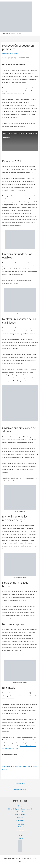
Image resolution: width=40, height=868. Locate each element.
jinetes (21, 836)
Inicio (20, 806)
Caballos (5, 53)
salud (21, 839)
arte (21, 833)
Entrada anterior (20, 783)
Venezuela (20, 812)
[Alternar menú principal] (38, 18)
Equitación (21, 827)
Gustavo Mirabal (20, 815)
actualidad (21, 824)
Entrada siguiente (20, 789)
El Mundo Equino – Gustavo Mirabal (20, 809)
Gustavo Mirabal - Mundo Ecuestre (11, 33)
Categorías (20, 821)
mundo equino (21, 830)
